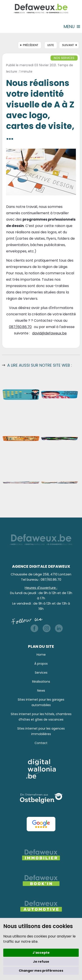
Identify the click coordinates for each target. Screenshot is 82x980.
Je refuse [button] (41, 962)
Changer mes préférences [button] (41, 971)
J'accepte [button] (41, 953)
